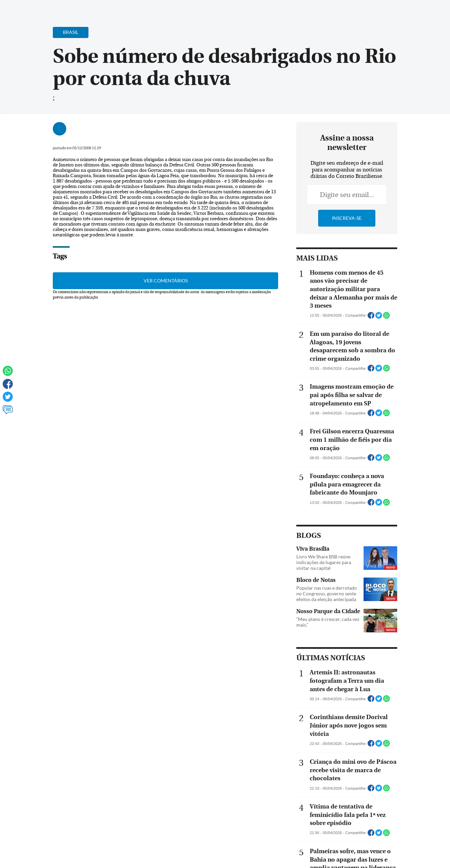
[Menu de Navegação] (18, 8)
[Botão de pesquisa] (38, 8)
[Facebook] (401, 11)
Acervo (167, 9)
